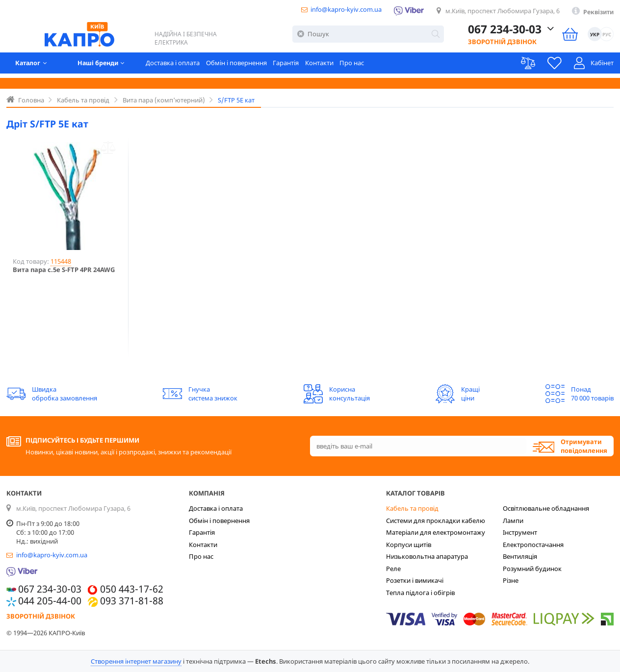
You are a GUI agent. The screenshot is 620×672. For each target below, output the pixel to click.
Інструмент (520, 532)
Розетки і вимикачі (415, 580)
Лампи (513, 521)
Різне (511, 580)
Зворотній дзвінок (502, 44)
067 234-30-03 (504, 31)
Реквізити (597, 12)
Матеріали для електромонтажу (436, 532)
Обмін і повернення (243, 66)
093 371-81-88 (132, 601)
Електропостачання (533, 545)
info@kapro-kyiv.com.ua (340, 10)
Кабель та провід (412, 508)
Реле (393, 569)
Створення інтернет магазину (136, 661)
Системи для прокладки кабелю (436, 521)
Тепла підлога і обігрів (420, 593)
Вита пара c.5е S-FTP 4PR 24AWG (64, 270)
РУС (606, 36)
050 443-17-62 (132, 589)
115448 (61, 261)
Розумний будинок (532, 569)
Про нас (359, 66)
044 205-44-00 (50, 601)
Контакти (326, 66)
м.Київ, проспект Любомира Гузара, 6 (499, 12)
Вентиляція (520, 556)
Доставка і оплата (179, 66)
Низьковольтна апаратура (427, 556)
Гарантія (293, 66)
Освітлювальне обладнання (546, 508)
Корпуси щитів (409, 545)
